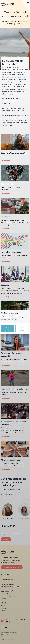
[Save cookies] (8, 329)
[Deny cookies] (22, 329)
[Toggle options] (15, 323)
